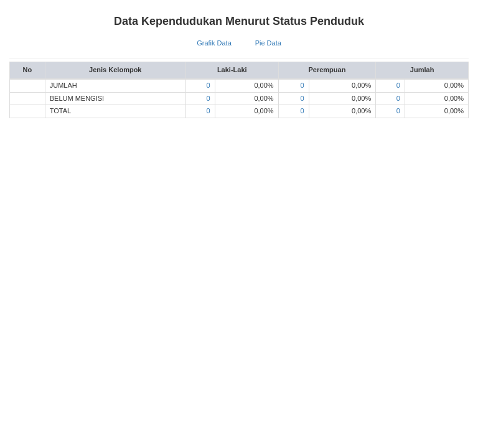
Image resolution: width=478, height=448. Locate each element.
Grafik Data (214, 43)
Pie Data (268, 43)
